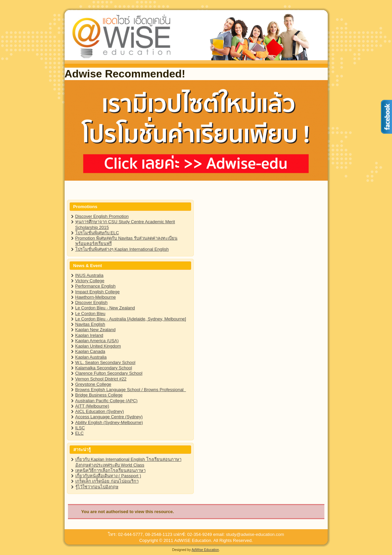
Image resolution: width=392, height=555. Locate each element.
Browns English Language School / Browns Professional (131, 390)
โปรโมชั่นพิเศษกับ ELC (97, 233)
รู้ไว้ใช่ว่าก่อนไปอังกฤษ (97, 487)
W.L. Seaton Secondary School (105, 362)
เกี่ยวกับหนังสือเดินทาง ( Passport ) (108, 476)
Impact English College (98, 292)
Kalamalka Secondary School (104, 368)
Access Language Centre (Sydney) (109, 417)
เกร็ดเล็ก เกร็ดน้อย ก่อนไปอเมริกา (107, 481)
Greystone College (93, 384)
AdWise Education (205, 550)
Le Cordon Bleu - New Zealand (105, 308)
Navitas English (90, 324)
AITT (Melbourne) (92, 406)
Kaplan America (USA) (97, 341)
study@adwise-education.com (255, 534)
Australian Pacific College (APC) (106, 401)
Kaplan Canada (90, 351)
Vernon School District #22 (101, 379)
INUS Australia (90, 275)
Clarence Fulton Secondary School (109, 373)
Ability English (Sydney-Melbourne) (109, 422)
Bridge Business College (99, 395)
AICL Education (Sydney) (100, 411)
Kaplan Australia (91, 357)
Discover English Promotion (102, 216)
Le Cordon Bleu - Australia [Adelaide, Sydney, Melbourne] (131, 319)
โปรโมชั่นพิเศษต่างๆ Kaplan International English (122, 249)
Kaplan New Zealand (96, 330)
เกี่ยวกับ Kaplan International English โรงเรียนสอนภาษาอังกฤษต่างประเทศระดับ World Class (128, 462)
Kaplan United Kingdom (98, 346)
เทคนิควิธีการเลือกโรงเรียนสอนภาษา (110, 470)
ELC (80, 433)
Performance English (96, 286)
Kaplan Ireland (89, 335)
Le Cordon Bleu (90, 314)
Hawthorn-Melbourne (96, 297)
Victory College (90, 281)
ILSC (80, 428)
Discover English (92, 302)
